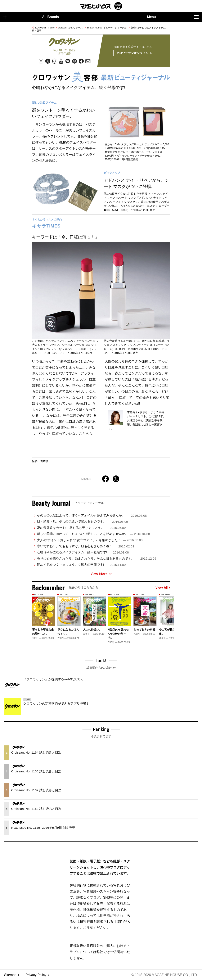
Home (51, 28)
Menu (173, 17)
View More (101, 574)
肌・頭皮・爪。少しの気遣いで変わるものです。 (82, 522)
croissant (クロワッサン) (71, 28)
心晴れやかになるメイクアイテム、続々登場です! (83, 552)
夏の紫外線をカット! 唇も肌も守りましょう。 (81, 528)
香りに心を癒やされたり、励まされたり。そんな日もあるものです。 (97, 558)
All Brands (31, 17)
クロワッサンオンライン (134, 53)
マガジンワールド (101, 6)
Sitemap (10, 975)
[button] (166, 617)
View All (163, 588)
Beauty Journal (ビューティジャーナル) (107, 28)
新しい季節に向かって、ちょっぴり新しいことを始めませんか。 (93, 534)
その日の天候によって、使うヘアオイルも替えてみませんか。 (92, 515)
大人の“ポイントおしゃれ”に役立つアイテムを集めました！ (90, 540)
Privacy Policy (36, 975)
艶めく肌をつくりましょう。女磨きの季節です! (81, 564)
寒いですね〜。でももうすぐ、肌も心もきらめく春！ (86, 546)
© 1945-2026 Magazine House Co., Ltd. (165, 975)
